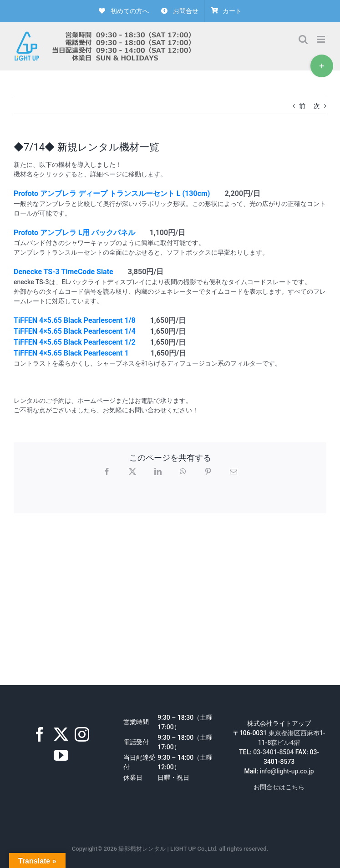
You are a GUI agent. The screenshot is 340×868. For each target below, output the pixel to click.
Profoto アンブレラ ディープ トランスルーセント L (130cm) (112, 193)
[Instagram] (82, 734)
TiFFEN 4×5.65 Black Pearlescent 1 (71, 353)
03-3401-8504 (273, 752)
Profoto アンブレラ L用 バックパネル (74, 233)
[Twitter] (61, 734)
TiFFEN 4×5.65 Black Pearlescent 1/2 (75, 342)
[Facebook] (40, 734)
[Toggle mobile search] (303, 39)
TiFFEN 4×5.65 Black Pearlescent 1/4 (75, 331)
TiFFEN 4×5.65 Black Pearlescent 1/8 (75, 320)
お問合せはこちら (279, 787)
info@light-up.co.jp (287, 771)
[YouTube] (61, 755)
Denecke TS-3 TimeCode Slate (63, 272)
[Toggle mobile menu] (322, 39)
